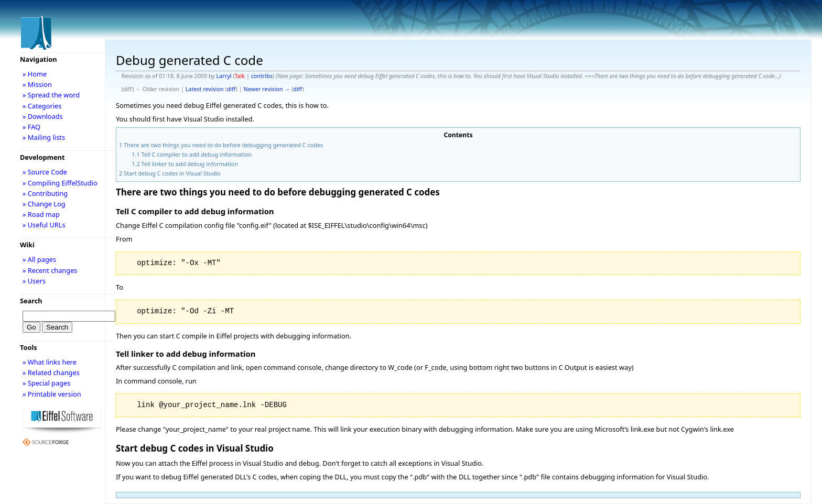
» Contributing (45, 193)
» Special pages (46, 383)
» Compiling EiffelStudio (60, 183)
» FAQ (31, 127)
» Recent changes (50, 270)
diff (231, 89)
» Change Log (44, 204)
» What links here (50, 362)
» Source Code (45, 172)
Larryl (224, 76)
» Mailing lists (44, 137)
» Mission (37, 84)
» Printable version (52, 394)
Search (31, 301)
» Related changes (51, 372)
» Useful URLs (44, 225)
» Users (34, 281)
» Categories (42, 106)
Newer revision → (267, 89)
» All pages (39, 259)
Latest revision (205, 89)
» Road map (41, 214)
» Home (35, 74)
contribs (262, 76)
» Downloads (43, 116)
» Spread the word (51, 95)
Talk (240, 76)
